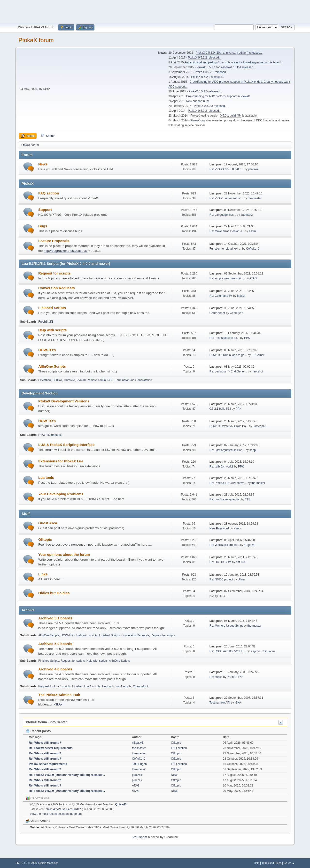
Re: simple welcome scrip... (227, 278)
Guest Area (48, 523)
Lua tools (46, 478)
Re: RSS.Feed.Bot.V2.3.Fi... (228, 651)
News (43, 164)
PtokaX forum (36, 40)
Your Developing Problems (61, 494)
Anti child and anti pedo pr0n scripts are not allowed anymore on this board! (233, 62)
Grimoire (70, 380)
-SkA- (58, 705)
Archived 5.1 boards (55, 618)
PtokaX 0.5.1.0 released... (205, 91)
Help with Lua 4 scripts (117, 686)
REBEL (223, 596)
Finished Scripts (52, 308)
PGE (110, 380)
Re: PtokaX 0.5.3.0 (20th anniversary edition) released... (67, 775)
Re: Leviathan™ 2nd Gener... (228, 371)
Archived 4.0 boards (55, 669)
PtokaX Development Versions (64, 401)
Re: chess (216, 677)
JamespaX (260, 426)
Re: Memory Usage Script (226, 626)
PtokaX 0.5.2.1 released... (212, 72)
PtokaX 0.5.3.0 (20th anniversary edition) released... (229, 53)
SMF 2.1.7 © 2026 (26, 863)
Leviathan (45, 380)
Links (43, 574)
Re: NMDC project (221, 579)
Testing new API (220, 703)
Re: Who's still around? (224, 545)
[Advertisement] (155, 11)
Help (257, 863)
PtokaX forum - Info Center (46, 722)
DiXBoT (57, 380)
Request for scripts (54, 273)
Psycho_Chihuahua (263, 651)
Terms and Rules (272, 863)
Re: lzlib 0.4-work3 (221, 467)
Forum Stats (37, 798)
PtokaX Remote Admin (91, 380)
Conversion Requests (57, 288)
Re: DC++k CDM (220, 562)
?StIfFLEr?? (235, 677)
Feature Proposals (54, 241)
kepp (253, 450)
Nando (238, 528)
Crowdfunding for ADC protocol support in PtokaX (218, 96)
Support (45, 210)
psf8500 (241, 562)
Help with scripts (52, 330)
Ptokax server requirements (48, 764)
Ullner (241, 579)
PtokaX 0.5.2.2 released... (205, 58)
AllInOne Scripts (52, 366)
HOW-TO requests (50, 435)
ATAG (253, 278)
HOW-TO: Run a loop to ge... (228, 355)
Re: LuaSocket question (225, 499)
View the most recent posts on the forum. (56, 814)
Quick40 (121, 804)
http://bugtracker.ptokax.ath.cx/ (66, 251)
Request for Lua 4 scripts (54, 686)
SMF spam (139, 837)
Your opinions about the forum (64, 555)
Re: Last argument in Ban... (227, 450)
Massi (241, 296)
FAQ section (49, 193)
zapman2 (247, 215)
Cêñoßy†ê (253, 249)
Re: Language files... (223, 215)
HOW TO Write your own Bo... (229, 426)
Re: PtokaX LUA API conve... (228, 483)
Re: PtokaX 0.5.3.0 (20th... (227, 169)
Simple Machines (48, 863)
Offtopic (45, 540)
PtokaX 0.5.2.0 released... (208, 77)
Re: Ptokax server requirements (51, 748)
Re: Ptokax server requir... (226, 198)
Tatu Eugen (139, 764)
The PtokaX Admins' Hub (59, 695)
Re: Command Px (221, 296)
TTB (248, 499)
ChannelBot (141, 686)
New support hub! (198, 101)
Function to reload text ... (225, 249)
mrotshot (257, 371)
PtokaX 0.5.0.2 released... (205, 111)
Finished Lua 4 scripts (86, 686)
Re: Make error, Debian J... (227, 231)
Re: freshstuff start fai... (225, 338)
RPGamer (258, 355)
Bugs (43, 226)
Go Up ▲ (289, 863)
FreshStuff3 (46, 322)
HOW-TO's (47, 350)
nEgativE (250, 545)
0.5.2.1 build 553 (220, 409)
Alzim (252, 231)
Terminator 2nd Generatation (134, 380)
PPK (247, 338)
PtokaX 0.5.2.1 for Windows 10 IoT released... (226, 67)
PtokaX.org (198, 120)
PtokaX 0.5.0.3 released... (211, 106)
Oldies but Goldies (54, 593)
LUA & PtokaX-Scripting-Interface (66, 445)
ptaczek (253, 169)
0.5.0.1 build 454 (231, 116)
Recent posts (38, 731)
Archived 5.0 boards (55, 644)
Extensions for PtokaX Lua (61, 461)
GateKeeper (217, 313)
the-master (255, 198)
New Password (219, 528)
